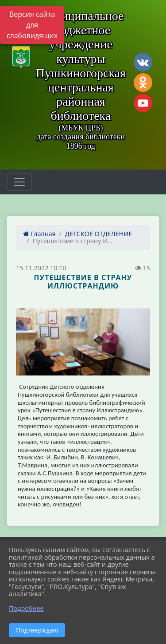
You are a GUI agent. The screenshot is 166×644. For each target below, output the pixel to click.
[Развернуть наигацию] (19, 182)
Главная (39, 234)
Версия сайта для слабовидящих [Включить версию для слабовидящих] (32, 25)
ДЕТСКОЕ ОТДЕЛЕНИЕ (98, 234)
